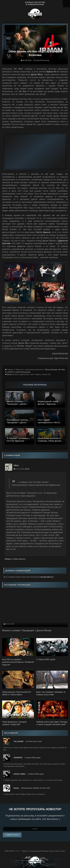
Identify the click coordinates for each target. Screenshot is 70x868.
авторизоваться (47, 577)
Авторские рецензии (34, 370)
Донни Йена (37, 74)
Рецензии (20, 370)
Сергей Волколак (42, 60)
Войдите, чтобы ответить (15, 559)
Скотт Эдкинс (36, 374)
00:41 (27, 469)
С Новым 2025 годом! (33, 758)
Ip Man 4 (16, 374)
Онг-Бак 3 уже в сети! (34, 741)
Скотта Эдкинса (43, 232)
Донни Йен (25, 374)
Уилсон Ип (46, 374)
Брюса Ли (51, 72)
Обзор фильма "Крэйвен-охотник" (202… (36, 788)
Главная (10, 370)
